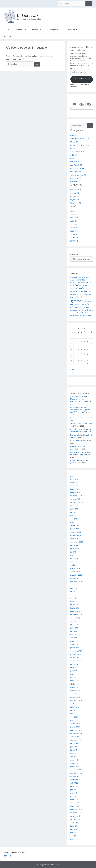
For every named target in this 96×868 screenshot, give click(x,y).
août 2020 (74, 704)
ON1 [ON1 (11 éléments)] (89, 304)
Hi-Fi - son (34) (76, 178)
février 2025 (75, 525)
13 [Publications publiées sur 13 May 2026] (78, 348)
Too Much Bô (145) (77, 152)
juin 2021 (74, 671)
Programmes (58, 30)
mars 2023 (74, 601)
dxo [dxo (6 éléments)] (90, 282)
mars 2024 (74, 562)
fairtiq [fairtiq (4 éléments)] (89, 285)
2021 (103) (74, 228)
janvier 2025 (75, 529)
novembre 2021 (76, 654)
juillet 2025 (74, 509)
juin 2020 (74, 710)
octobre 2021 (75, 657)
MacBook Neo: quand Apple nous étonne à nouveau (81, 453)
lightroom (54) (76, 190)
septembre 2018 (76, 780)
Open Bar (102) (76, 158)
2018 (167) (74, 238)
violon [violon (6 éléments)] (82, 313)
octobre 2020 (75, 697)
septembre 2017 (76, 819)
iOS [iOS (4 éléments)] (90, 292)
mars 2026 (74, 482)
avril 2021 (74, 677)
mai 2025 (74, 515)
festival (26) (75, 193)
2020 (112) (74, 231)
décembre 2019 (76, 730)
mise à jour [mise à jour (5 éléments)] (77, 304)
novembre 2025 (76, 496)
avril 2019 (74, 757)
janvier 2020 (75, 727)
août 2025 (74, 506)
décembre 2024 (76, 532)
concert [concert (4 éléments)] (90, 280)
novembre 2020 (76, 694)
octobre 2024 (75, 539)
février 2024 (75, 565)
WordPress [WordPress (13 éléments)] (86, 315)
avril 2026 (74, 479)
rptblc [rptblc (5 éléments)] (87, 310)
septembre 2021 (76, 661)
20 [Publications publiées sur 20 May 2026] (78, 355)
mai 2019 (74, 753)
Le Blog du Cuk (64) (78, 168)
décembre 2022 (76, 611)
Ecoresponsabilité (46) (79, 171)
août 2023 (74, 585)
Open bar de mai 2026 (79, 418)
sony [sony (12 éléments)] (91, 310)
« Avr (72, 369)
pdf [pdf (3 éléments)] (76, 307)
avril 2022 (74, 638)
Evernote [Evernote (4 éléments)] (85, 285)
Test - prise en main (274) (80, 139)
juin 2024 (74, 552)
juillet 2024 (75, 548)
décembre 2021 (76, 651)
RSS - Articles (9, 856)
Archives (74, 30)
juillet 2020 (75, 707)
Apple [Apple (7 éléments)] (76, 277)
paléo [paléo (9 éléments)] (73, 307)
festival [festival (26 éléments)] (82, 288)
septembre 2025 (77, 502)
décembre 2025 (76, 492)
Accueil (7, 30)
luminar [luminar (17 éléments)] (88, 301)
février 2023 (75, 605)
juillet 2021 (74, 667)
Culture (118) (75, 155)
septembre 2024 (77, 542)
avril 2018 (74, 796)
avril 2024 (74, 558)
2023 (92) (74, 221)
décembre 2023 (76, 572)
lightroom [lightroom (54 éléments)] (77, 301)
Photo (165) (74, 148)
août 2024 (74, 545)
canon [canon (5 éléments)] (72, 280)
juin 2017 (74, 829)
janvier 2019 (75, 766)
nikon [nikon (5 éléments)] (83, 304)
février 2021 (75, 684)
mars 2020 (74, 720)
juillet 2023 (74, 588)
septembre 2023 (77, 581)
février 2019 (75, 763)
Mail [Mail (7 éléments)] (72, 304)
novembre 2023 (76, 575)
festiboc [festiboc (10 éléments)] (74, 288)
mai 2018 (74, 793)
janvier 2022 (75, 648)
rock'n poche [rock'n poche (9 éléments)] (79, 310)
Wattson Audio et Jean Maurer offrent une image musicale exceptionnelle (80, 399)
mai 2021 (74, 674)
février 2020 (75, 724)
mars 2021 (74, 681)
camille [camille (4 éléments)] (87, 277)
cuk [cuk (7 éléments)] (87, 282)
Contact (10, 36)
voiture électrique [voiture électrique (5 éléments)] (76, 316)
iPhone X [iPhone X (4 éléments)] (77, 294)
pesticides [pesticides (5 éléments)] (87, 307)
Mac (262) (74, 142)
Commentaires (39, 30)
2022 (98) (74, 224)
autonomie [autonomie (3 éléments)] (81, 277)
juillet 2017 (74, 826)
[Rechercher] (89, 4)
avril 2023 (74, 598)
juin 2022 (74, 631)
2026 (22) (74, 211)
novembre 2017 (76, 813)
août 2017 (74, 823)
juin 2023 (74, 591)
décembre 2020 (76, 690)
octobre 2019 (75, 737)
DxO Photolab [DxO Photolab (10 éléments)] (76, 285)
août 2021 (74, 664)
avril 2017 (74, 836)
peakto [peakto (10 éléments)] (80, 307)
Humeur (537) (75, 135)
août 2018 (74, 783)
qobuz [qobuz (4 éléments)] (72, 310)
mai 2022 (74, 634)
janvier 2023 (75, 608)
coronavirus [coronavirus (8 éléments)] (75, 282)
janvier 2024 (75, 568)
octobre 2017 (75, 816)
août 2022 (74, 624)
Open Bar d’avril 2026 (78, 441)
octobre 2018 (75, 776)
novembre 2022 (76, 615)
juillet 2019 (74, 747)
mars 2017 (74, 839)
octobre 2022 (75, 618)
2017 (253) (74, 241)
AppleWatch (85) (76, 165)
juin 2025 (74, 512)
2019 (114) (74, 234)
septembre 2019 (76, 740)
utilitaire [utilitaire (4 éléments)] (78, 313)
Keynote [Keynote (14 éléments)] (79, 297)
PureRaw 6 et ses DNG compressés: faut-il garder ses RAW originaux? (80, 409)
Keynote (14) (75, 200)
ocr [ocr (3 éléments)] (86, 305)
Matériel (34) (75, 181)
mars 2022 (74, 641)
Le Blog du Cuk (28, 15)
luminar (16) (75, 196)
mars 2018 (74, 799)
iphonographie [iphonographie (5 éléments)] (84, 294)
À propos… (22, 30)
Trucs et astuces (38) (78, 175)
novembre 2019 (76, 733)
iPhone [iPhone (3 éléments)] (72, 294)
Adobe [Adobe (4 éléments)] (72, 277)
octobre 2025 (75, 499)
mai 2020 (74, 714)
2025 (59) (74, 214)
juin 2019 (74, 750)
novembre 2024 (76, 535)
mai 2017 (74, 833)
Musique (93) (75, 162)
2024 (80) (74, 218)
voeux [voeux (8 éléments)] (87, 312)
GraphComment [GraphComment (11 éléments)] (82, 291)
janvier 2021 (75, 687)
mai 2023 (74, 595)
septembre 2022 (77, 621)
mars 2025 (74, 522)
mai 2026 (74, 476)
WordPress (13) (76, 203)
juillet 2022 (74, 628)
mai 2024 (74, 555)
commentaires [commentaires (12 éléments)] (81, 280)
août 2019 (74, 743)
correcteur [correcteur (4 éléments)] (82, 282)
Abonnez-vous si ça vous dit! (82, 79)
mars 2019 (74, 760)
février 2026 (75, 486)
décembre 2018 (76, 770)
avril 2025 (74, 519)
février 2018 (75, 803)
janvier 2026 (75, 489)
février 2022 (75, 644)
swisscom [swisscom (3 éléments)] (73, 313)
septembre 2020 (77, 700)
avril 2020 (74, 717)
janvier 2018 (75, 806)
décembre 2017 (76, 809)
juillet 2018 (74, 786)
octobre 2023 (75, 578)
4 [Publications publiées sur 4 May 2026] (72, 342)
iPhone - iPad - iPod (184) (79, 145)
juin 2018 (74, 790)
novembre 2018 (76, 773)
